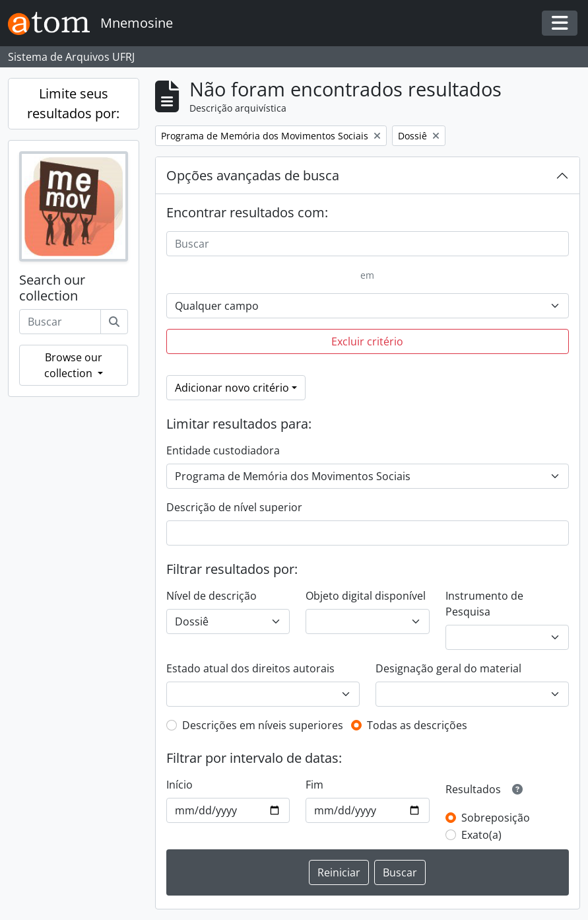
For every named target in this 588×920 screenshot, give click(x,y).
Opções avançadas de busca (253, 175)
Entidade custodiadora (223, 450)
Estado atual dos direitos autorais (250, 668)
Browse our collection (73, 365)
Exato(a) (481, 835)
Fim (314, 785)
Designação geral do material (448, 668)
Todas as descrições (417, 725)
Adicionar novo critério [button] (232, 388)
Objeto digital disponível (366, 596)
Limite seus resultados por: (73, 103)
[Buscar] (114, 322)
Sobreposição (496, 818)
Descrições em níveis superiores (263, 725)
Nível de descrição (212, 596)
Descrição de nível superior (234, 507)
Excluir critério (367, 341)
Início (180, 785)
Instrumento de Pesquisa (484, 604)
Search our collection (52, 288)
